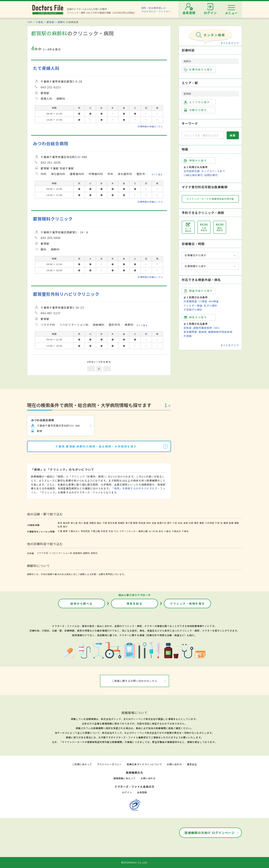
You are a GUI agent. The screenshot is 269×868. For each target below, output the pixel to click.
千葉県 (39, 22)
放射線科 (78, 553)
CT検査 (203, 301)
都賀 (135, 523)
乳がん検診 (211, 305)
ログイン (127, 792)
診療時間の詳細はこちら (150, 126)
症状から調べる (82, 604)
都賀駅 (50, 22)
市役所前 (85, 531)
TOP (30, 22)
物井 (149, 523)
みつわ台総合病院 (51, 143)
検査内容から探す (198, 291)
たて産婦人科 (46, 68)
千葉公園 (95, 531)
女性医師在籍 (192, 171)
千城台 (185, 531)
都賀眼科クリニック (53, 219)
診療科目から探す (198, 70)
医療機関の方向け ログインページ (210, 833)
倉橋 (231, 523)
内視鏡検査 (190, 301)
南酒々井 (162, 523)
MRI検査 (214, 301)
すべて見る (157, 174)
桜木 (161, 531)
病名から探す (195, 317)
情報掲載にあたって (125, 778)
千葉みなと (74, 531)
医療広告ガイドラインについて (144, 764)
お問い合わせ (174, 764)
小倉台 (168, 531)
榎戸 (169, 523)
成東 (186, 523)
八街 (175, 523)
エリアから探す (197, 102)
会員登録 (142, 792)
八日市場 (210, 523)
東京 (60, 523)
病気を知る (135, 604)
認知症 (188, 328)
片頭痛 (188, 336)
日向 (180, 523)
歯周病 (203, 332)
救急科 (94, 553)
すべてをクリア (230, 43)
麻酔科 (61, 22)
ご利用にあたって (82, 764)
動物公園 (143, 531)
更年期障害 (190, 332)
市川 (81, 523)
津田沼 (93, 523)
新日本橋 (112, 523)
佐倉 (154, 523)
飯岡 (226, 523)
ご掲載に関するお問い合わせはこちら (135, 681)
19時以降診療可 (193, 175)
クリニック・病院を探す (187, 604)
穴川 (116, 531)
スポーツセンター (129, 531)
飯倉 (202, 523)
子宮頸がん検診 (193, 310)
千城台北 (176, 531)
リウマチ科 (43, 553)
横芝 (196, 523)
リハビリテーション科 (61, 553)
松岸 (60, 526)
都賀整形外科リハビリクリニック (66, 294)
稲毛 (99, 523)
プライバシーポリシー (109, 764)
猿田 (237, 523)
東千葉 (129, 523)
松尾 (191, 523)
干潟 (217, 523)
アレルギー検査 (193, 305)
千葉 (105, 523)
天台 (111, 531)
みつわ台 (153, 531)
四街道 (142, 523)
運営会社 (192, 764)
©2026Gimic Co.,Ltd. (134, 862)
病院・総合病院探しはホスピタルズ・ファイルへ (156, 10)
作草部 (104, 531)
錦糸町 (67, 523)
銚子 (65, 526)
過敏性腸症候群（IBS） (207, 328)
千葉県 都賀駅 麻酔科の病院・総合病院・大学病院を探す (96, 446)
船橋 (86, 523)
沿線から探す (195, 110)
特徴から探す (195, 161)
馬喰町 (121, 523)
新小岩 (74, 523)
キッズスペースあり (213, 171)
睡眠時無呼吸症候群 (220, 332)
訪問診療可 (211, 175)
